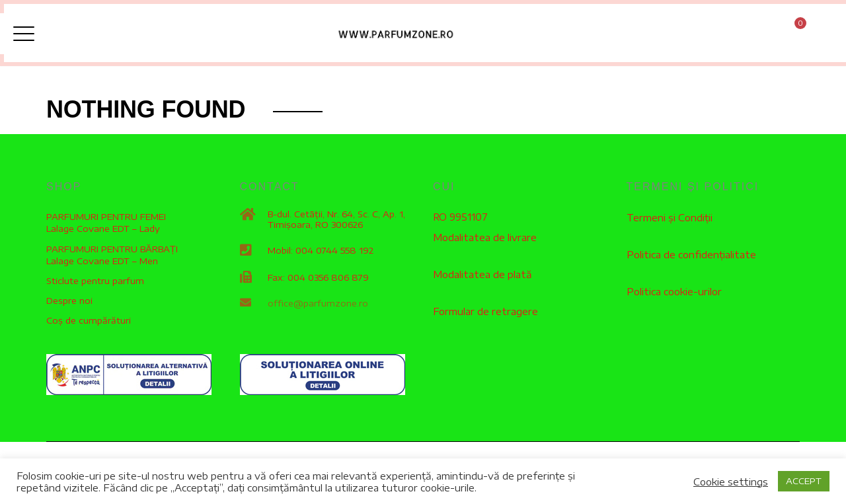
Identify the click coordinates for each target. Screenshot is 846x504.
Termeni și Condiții (669, 220)
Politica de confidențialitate (691, 257)
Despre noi (69, 304)
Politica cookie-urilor (673, 293)
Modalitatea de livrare (484, 240)
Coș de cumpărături (89, 324)
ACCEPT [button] (804, 481)
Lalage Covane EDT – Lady (103, 232)
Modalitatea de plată (482, 276)
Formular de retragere (483, 313)
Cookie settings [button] (731, 482)
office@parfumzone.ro (318, 306)
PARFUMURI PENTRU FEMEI (106, 220)
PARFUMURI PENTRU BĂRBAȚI (112, 252)
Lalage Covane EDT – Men (102, 264)
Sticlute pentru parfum (95, 284)
